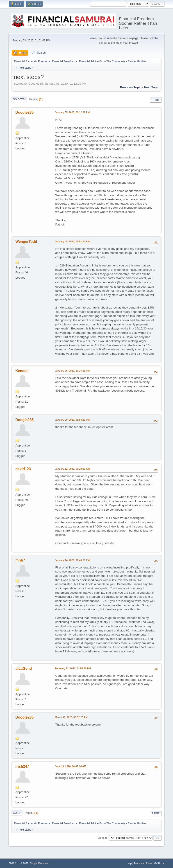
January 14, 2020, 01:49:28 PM (72, 560)
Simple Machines (39, 863)
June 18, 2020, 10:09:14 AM (70, 766)
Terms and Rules (143, 863)
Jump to (103, 838)
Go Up (17, 813)
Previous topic (131, 87)
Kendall (22, 371)
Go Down (19, 99)
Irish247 (22, 766)
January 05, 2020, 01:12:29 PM (72, 112)
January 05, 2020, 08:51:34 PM (72, 241)
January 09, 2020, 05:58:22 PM (72, 420)
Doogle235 (24, 112)
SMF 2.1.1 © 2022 (18, 863)
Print (156, 100)
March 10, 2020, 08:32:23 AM (71, 717)
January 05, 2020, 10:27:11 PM (72, 371)
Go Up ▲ (159, 863)
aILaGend (24, 668)
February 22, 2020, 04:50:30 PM (73, 668)
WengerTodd (26, 242)
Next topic (151, 87)
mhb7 (20, 560)
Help (129, 863)
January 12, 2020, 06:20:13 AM (72, 469)
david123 (23, 469)
